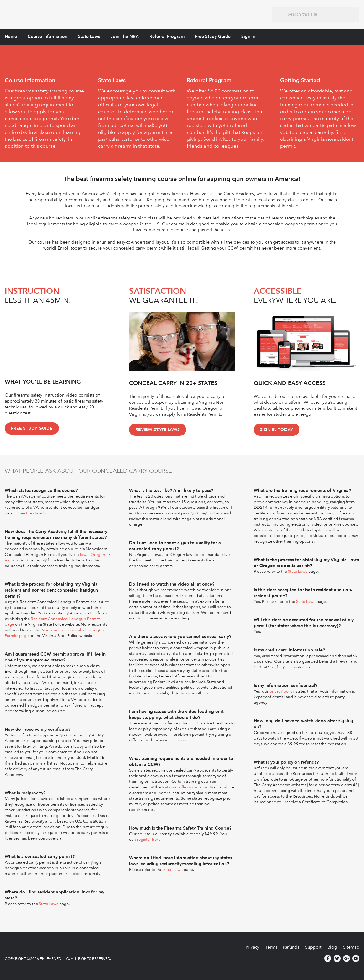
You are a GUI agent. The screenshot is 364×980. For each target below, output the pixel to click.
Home (11, 37)
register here (149, 840)
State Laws (89, 37)
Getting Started (300, 80)
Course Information (47, 37)
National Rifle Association (185, 787)
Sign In (248, 37)
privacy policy (282, 691)
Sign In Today (277, 430)
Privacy (252, 947)
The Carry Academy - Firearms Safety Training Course (51, 14)
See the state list (33, 513)
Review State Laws (158, 430)
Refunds (291, 947)
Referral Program (167, 37)
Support (313, 947)
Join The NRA (125, 37)
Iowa (84, 555)
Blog (332, 947)
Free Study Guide (213, 37)
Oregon (98, 555)
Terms (271, 947)
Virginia (12, 560)
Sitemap (351, 947)
